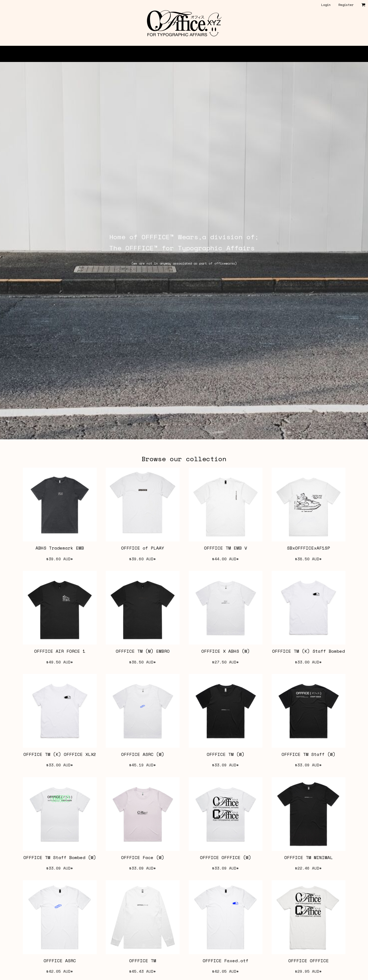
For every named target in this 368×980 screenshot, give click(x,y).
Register (346, 5)
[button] (363, 5)
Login (326, 5)
